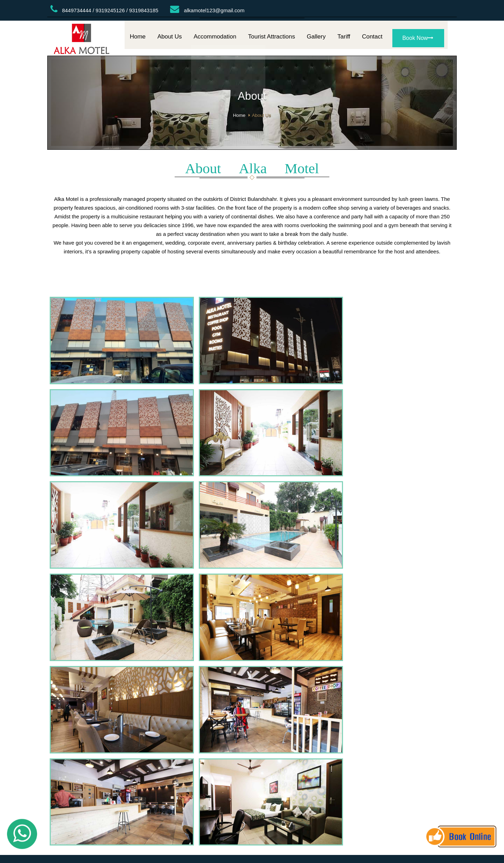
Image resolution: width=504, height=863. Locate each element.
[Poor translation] (26, 696)
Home (138, 39)
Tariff (344, 39)
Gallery (316, 39)
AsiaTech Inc (284, 649)
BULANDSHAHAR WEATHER (252, 559)
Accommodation (215, 39)
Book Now (418, 40)
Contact (372, 39)
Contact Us (287, 637)
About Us (170, 39)
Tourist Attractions (272, 39)
